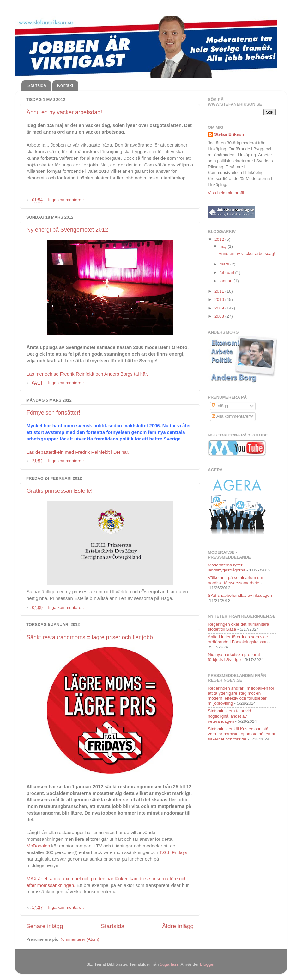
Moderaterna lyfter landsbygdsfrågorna (227, 568)
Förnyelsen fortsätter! (53, 413)
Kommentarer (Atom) (79, 939)
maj (224, 246)
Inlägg (220, 406)
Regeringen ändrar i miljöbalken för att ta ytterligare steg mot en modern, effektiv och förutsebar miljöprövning (241, 696)
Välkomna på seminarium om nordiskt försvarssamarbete (236, 580)
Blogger (207, 964)
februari (227, 273)
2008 (220, 316)
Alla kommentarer (231, 416)
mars (225, 264)
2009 (220, 308)
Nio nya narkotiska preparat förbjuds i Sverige (234, 657)
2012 (220, 239)
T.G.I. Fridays (173, 852)
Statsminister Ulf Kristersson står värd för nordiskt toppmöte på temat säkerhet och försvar (242, 734)
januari (226, 281)
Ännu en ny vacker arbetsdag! (64, 112)
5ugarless (169, 964)
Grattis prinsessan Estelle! (60, 491)
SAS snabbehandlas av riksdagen (240, 595)
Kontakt (65, 85)
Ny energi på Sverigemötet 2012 (67, 230)
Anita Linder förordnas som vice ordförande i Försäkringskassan (238, 639)
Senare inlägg (45, 926)
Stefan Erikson (229, 134)
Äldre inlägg (178, 926)
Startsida (37, 85)
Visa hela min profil (226, 193)
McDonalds (38, 846)
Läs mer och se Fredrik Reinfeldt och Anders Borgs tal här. (87, 374)
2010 (220, 300)
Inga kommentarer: (66, 200)
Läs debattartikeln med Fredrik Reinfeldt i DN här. (78, 452)
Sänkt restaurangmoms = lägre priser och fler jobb (90, 637)
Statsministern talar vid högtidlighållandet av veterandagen (230, 716)
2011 (220, 291)
